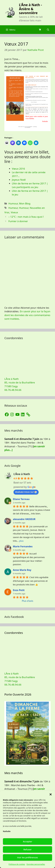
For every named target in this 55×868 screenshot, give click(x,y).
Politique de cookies (17, 864)
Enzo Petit (19, 590)
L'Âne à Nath (22, 474)
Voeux (14, 212)
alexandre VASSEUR (24, 519)
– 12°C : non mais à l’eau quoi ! (26, 217)
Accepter (27, 841)
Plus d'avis (27, 601)
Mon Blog (25, 203)
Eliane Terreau (21, 499)
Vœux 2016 (18, 169)
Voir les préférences (27, 857)
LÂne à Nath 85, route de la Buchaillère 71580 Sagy (20, 383)
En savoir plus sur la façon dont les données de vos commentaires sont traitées (27, 315)
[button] (51, 794)
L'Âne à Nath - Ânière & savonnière (30, 9)
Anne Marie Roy (22, 570)
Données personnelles (36, 864)
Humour (13, 203)
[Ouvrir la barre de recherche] (48, 30)
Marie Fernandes (23, 546)
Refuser (27, 849)
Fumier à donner (18, 221)
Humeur (13, 208)
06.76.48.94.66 (13, 390)
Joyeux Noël (19, 180)
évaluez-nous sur (26, 492)
